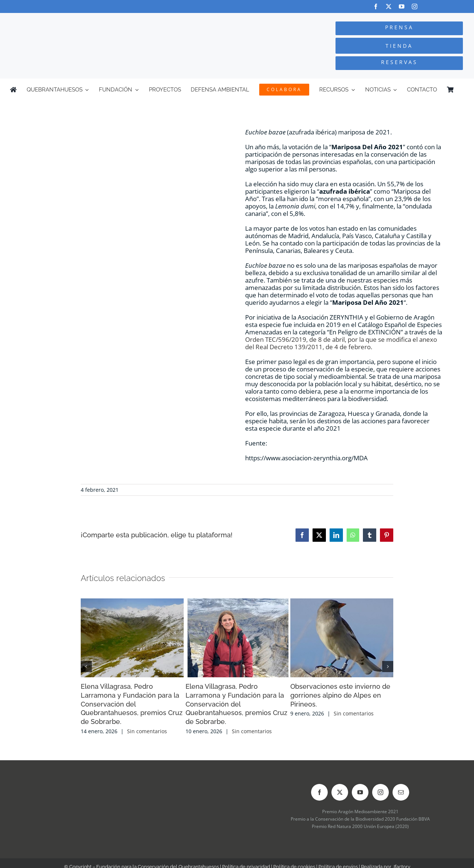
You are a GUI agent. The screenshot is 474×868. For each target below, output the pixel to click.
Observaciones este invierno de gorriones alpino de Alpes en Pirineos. (340, 695)
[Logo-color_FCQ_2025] (89, 20)
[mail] (401, 792)
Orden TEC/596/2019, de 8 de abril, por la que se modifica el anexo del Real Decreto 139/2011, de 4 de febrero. (341, 343)
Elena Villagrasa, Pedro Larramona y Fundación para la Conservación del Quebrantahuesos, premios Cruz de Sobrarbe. (132, 704)
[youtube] (402, 6)
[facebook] (376, 6)
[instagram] (415, 6)
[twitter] (389, 6)
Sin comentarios (147, 731)
